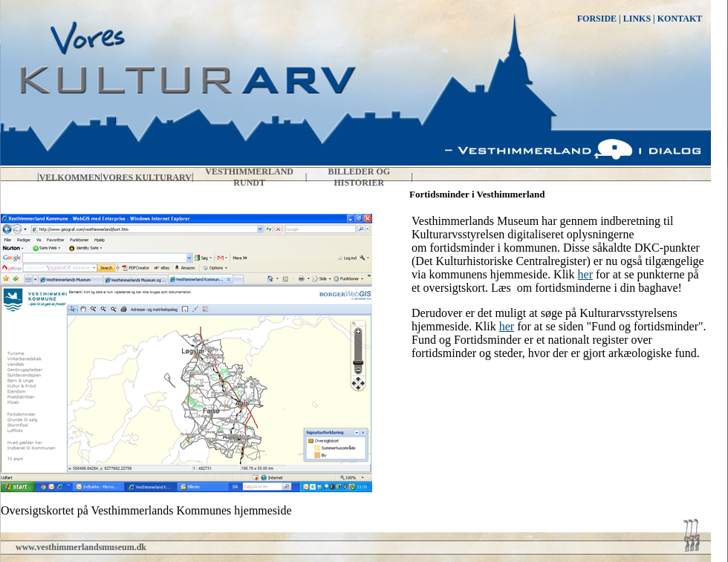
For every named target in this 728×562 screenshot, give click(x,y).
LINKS (637, 19)
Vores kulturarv (147, 177)
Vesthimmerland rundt (249, 177)
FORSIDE (597, 19)
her (585, 274)
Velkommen (70, 177)
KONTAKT (680, 19)
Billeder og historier (359, 177)
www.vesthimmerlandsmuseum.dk (81, 547)
